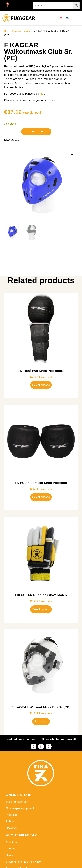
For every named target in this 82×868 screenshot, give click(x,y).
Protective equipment (23, 31)
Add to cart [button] (41, 721)
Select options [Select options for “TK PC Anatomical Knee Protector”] (41, 497)
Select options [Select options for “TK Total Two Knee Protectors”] (41, 385)
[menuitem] (61, 18)
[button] (51, 18)
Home (7, 31)
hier (42, 94)
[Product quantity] (9, 132)
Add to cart (36, 132)
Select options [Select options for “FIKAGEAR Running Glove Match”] (41, 609)
